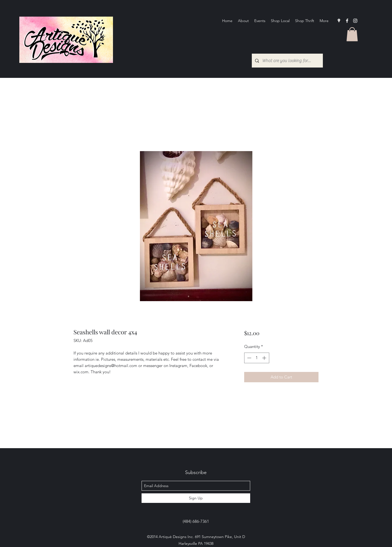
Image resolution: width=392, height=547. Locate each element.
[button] (352, 34)
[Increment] (265, 358)
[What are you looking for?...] (287, 61)
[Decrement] (249, 358)
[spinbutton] (257, 358)
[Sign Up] (196, 498)
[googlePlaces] (339, 21)
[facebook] (347, 21)
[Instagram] (355, 21)
